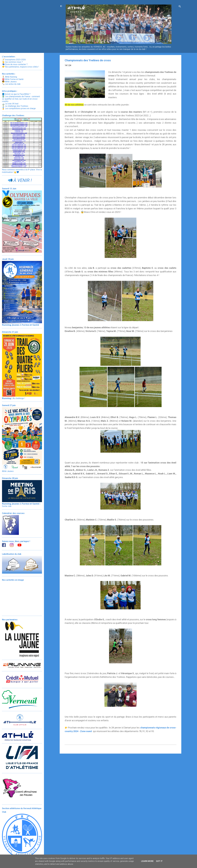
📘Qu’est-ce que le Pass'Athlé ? (16, 94)
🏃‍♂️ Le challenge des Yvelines (15, 106)
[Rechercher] (180, 7)
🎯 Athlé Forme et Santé (13, 79)
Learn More (147, 861)
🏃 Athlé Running (9, 77)
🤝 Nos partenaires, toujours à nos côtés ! (20, 67)
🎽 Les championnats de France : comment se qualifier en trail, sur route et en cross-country (21, 99)
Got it (159, 861)
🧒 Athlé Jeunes (9, 82)
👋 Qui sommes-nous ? (12, 62)
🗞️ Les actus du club (11, 84)
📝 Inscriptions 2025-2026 (14, 60)
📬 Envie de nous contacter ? (15, 64)
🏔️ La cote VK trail (10, 104)
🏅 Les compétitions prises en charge (19, 108)
